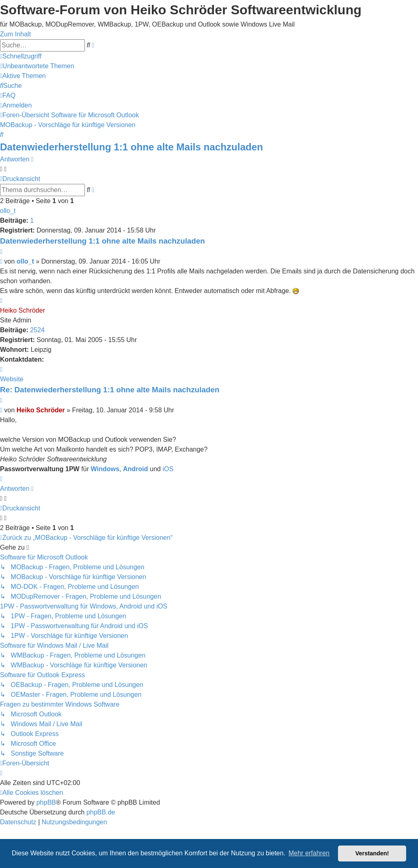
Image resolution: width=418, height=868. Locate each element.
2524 (38, 330)
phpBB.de (101, 812)
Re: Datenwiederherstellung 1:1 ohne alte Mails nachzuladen (110, 390)
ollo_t (8, 211)
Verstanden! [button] (372, 853)
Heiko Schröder (22, 310)
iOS (168, 469)
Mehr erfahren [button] (309, 853)
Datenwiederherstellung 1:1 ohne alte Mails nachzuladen (131, 147)
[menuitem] (37, 66)
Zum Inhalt (16, 34)
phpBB (46, 802)
